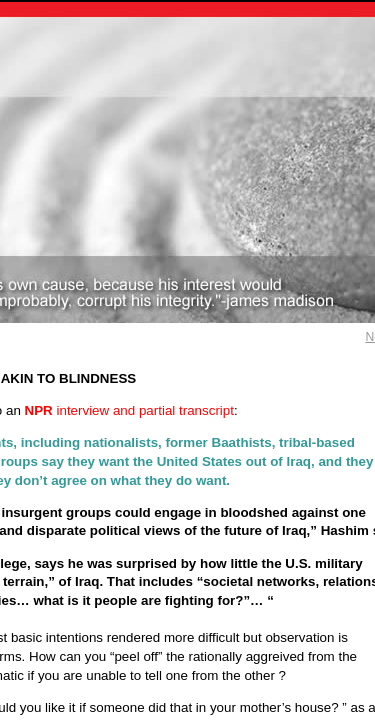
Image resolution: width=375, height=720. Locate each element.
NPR (39, 410)
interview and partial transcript (144, 410)
